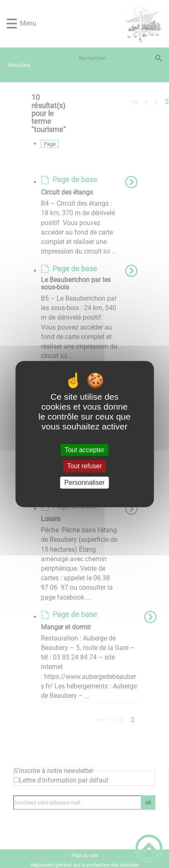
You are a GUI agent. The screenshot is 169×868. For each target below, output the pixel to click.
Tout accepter (84, 450)
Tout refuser (84, 466)
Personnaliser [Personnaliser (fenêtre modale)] (85, 483)
